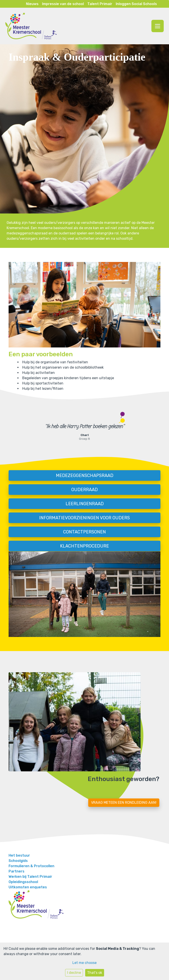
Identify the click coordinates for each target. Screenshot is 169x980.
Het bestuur (19, 855)
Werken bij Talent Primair (30, 877)
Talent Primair (100, 4)
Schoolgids (18, 861)
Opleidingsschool (23, 882)
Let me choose (84, 963)
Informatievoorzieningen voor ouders (84, 518)
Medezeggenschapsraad (85, 475)
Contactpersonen (84, 532)
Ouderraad (84, 490)
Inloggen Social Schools (136, 4)
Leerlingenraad (85, 504)
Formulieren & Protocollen (31, 866)
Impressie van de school (63, 4)
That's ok (95, 973)
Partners (17, 871)
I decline (74, 973)
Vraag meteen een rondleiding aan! (124, 803)
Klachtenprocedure (84, 546)
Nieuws (32, 4)
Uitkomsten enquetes (28, 887)
